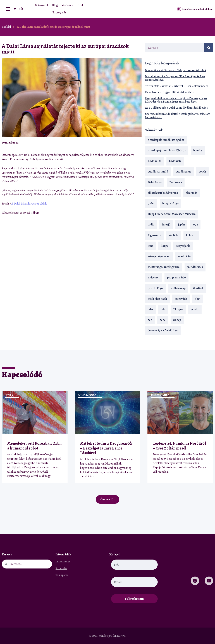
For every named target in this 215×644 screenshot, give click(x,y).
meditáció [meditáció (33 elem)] (184, 256)
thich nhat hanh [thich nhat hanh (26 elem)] (157, 299)
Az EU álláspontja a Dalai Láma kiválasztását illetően (177, 108)
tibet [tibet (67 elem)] (198, 299)
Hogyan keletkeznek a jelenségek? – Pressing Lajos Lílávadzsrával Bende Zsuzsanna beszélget (176, 100)
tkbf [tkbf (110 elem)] (163, 309)
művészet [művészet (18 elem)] (154, 278)
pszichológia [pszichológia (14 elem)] (156, 288)
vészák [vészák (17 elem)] (195, 309)
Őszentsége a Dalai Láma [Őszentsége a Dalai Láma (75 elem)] (163, 330)
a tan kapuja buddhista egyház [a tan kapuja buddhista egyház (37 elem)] (166, 140)
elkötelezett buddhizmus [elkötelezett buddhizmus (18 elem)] (163, 193)
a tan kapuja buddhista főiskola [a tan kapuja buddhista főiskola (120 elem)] (167, 150)
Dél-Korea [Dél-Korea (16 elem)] (176, 182)
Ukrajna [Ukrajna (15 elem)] (178, 309)
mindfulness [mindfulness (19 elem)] (195, 267)
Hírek (80, 5)
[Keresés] (209, 48)
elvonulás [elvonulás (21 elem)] (191, 193)
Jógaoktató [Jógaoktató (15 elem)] (154, 235)
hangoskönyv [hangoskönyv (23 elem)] (170, 203)
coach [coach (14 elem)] (202, 172)
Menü (18, 9)
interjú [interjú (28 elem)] (166, 225)
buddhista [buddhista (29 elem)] (175, 161)
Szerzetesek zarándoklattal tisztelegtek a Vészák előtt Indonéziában (177, 116)
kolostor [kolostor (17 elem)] (191, 235)
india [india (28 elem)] (151, 225)
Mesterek (67, 5)
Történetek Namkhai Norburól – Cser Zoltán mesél (176, 86)
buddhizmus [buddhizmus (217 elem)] (183, 172)
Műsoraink (42, 5)
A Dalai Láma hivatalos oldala (29, 204)
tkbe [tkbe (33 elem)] (150, 309)
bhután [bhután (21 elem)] (198, 150)
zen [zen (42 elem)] (150, 320)
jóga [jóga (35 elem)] (195, 225)
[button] (129, 143)
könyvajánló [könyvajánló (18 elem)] (183, 246)
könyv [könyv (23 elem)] (164, 246)
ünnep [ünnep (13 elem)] (177, 320)
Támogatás (59, 13)
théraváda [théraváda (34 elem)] (181, 299)
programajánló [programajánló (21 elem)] (176, 278)
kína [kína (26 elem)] (150, 246)
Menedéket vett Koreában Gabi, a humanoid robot (176, 70)
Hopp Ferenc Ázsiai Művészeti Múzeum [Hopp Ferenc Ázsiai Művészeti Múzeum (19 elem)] (172, 214)
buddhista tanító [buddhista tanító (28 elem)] (158, 172)
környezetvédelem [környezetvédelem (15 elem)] (159, 256)
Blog (55, 5)
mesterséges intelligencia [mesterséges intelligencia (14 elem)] (164, 267)
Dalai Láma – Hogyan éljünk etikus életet (170, 92)
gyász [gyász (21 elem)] (151, 203)
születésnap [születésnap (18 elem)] (178, 288)
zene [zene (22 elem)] (163, 320)
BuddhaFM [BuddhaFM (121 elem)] (155, 161)
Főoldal (6, 27)
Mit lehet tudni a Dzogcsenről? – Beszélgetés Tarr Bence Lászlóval (175, 78)
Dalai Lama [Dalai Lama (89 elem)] (155, 182)
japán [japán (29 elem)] (181, 225)
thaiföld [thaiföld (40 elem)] (198, 288)
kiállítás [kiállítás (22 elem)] (174, 235)
